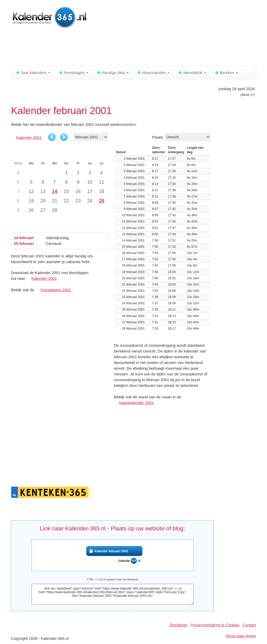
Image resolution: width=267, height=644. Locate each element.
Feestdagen (73, 73)
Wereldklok (192, 73)
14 (54, 191)
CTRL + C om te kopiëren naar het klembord (113, 580)
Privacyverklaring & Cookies (215, 625)
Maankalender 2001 (136, 403)
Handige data (112, 73)
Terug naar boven (241, 636)
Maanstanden (153, 73)
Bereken (226, 73)
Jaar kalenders (33, 73)
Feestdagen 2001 (56, 290)
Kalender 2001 (29, 137)
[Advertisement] (137, 48)
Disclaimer (178, 625)
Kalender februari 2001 (111, 551)
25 (101, 201)
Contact (249, 625)
